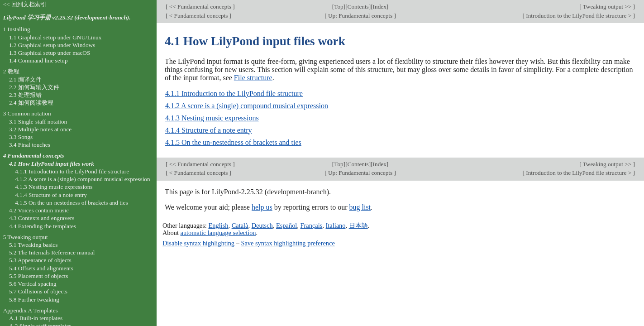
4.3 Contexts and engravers (42, 218)
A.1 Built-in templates (36, 318)
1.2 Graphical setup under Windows (52, 45)
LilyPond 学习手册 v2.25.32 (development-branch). (67, 17)
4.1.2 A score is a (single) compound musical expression (247, 106)
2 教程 (11, 71)
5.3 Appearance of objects (40, 260)
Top (339, 7)
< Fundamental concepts (198, 16)
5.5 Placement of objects (38, 276)
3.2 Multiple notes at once (40, 129)
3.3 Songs (21, 137)
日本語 (358, 225)
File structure (253, 78)
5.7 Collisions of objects (38, 291)
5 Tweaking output (26, 237)
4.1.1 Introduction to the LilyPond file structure (234, 93)
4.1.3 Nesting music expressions (212, 118)
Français (312, 225)
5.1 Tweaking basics (33, 245)
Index (380, 7)
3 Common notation (27, 113)
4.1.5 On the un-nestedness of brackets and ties (233, 142)
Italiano (336, 225)
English (218, 225)
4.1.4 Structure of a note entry (209, 130)
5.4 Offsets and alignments (41, 268)
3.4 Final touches (30, 145)
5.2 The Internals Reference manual (52, 252)
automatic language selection (218, 233)
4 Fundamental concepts (34, 156)
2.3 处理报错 (25, 95)
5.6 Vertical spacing (33, 284)
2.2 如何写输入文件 (34, 87)
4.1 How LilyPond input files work (52, 164)
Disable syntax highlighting (198, 243)
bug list (360, 207)
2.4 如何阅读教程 (31, 103)
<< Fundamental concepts (200, 7)
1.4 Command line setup (38, 60)
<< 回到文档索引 (25, 4)
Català (240, 225)
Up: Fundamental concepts (360, 16)
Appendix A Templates (31, 310)
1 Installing (17, 29)
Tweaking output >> (607, 7)
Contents (358, 7)
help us (262, 207)
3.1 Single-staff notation (38, 122)
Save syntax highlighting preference (288, 243)
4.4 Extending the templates (43, 226)
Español (286, 225)
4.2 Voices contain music (39, 210)
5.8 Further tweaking (34, 300)
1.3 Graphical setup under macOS (50, 53)
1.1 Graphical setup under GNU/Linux (55, 37)
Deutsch (262, 225)
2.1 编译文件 (25, 79)
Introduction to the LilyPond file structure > (579, 16)
